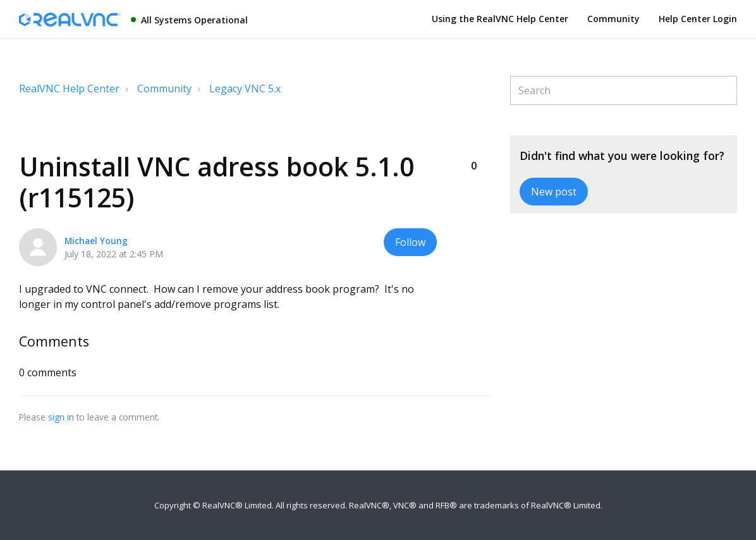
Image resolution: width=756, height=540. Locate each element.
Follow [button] (410, 242)
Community (613, 19)
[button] (473, 145)
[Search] (624, 90)
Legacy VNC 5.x (245, 89)
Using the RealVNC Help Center (500, 19)
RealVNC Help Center (69, 89)
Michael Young (96, 241)
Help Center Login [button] (698, 19)
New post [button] (554, 192)
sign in (61, 417)
